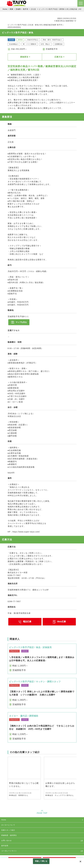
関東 (12, 9)
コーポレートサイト (9, 851)
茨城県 (18, 9)
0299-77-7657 (14, 601)
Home (5, 9)
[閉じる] (80, 861)
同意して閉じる (41, 861)
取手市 (26, 9)
